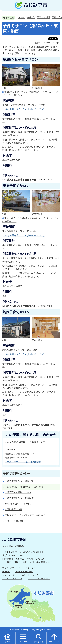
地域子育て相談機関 (15, 521)
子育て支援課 (44, 17)
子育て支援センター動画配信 (19, 498)
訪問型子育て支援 (14, 509)
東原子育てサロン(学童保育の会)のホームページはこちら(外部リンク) (30, 220)
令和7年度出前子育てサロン (19, 504)
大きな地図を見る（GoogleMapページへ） (24, 109)
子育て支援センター (16, 474)
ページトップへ (54, 638)
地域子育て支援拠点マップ (18, 492)
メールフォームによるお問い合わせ (23, 462)
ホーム (22, 17)
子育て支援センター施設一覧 (19, 481)
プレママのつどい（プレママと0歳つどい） (27, 515)
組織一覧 (31, 17)
